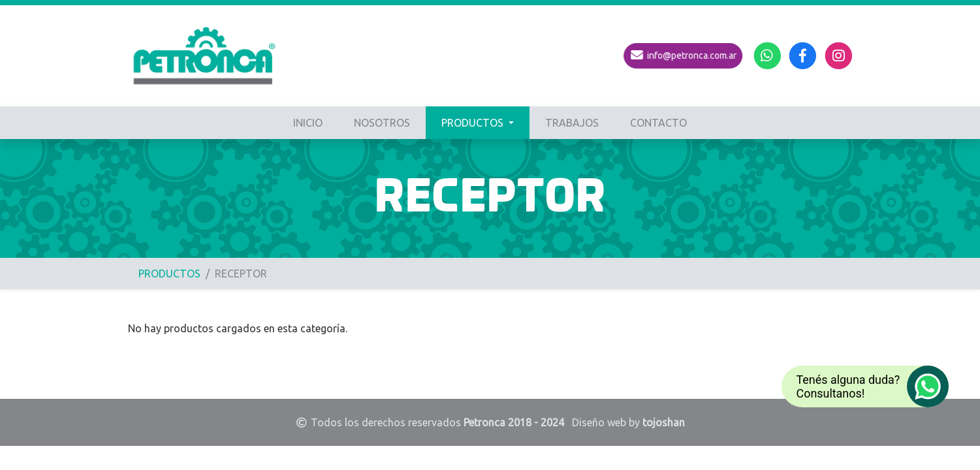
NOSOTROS (382, 123)
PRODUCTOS (474, 123)
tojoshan (664, 422)
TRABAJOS (572, 123)
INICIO (308, 123)
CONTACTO (658, 123)
